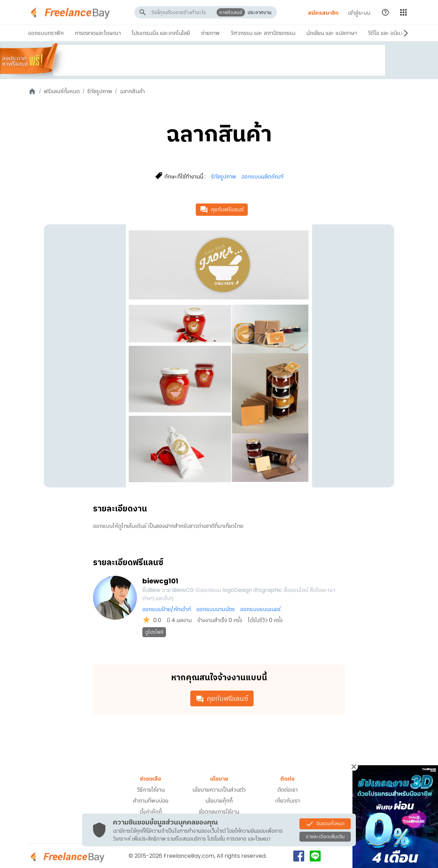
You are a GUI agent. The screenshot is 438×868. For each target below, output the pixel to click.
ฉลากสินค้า (132, 91)
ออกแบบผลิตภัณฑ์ (262, 177)
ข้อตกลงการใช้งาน (219, 812)
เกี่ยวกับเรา (287, 801)
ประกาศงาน (259, 12)
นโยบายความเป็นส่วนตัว (219, 790)
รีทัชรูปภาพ (100, 91)
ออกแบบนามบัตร (216, 609)
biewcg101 (160, 581)
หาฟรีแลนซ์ (230, 12)
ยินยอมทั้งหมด (325, 824)
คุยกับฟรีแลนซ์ (222, 210)
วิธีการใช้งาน (151, 790)
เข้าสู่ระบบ (358, 13)
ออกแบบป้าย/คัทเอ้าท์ (167, 609)
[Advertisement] (219, 60)
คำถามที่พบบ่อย (151, 801)
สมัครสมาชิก (322, 13)
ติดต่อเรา (288, 790)
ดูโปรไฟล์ (154, 632)
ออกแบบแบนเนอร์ (260, 609)
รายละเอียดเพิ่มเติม (325, 836)
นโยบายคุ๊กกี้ (219, 801)
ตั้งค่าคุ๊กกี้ (151, 812)
